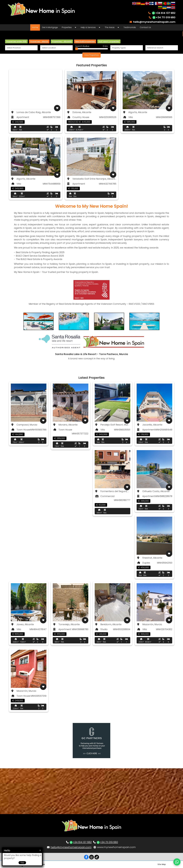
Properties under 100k (16, 41)
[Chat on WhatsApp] (177, 862)
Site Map (162, 864)
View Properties (91, 55)
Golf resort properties (109, 41)
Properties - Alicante (62, 41)
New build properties (85, 41)
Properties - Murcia (39, 41)
